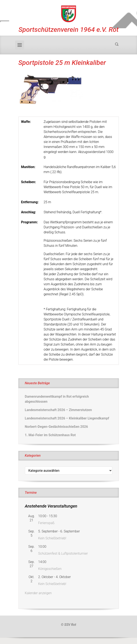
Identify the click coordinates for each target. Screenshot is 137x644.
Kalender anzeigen (38, 593)
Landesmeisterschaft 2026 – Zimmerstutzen (58, 410)
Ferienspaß (46, 523)
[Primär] (20, 45)
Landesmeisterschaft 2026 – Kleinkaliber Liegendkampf (67, 418)
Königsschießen (50, 569)
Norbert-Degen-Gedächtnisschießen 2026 (56, 427)
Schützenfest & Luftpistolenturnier (63, 553)
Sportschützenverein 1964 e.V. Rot (68, 30)
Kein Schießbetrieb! (52, 538)
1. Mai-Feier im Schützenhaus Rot (50, 435)
